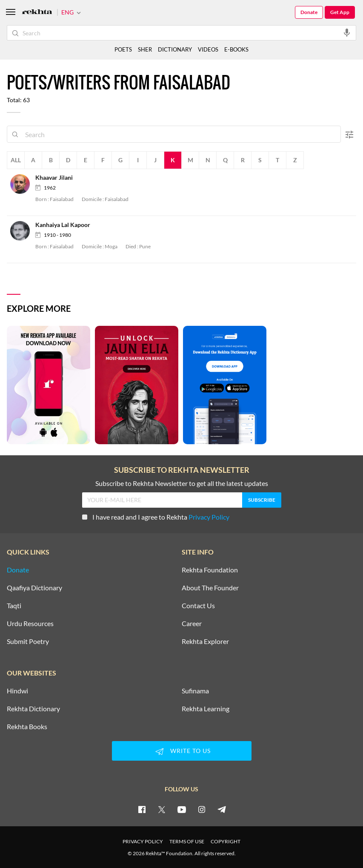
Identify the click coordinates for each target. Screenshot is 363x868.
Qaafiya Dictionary (34, 588)
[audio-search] (347, 32)
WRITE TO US (182, 751)
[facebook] (142, 809)
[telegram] (222, 809)
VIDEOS (208, 49)
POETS (123, 49)
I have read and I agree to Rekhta (156, 517)
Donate (309, 12)
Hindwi (17, 691)
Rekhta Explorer (205, 641)
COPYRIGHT (226, 841)
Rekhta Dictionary (33, 709)
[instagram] (202, 809)
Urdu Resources (30, 624)
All (16, 160)
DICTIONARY (175, 49)
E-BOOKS (236, 49)
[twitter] (162, 809)
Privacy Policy (209, 517)
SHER (145, 49)
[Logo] (37, 13)
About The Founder (210, 588)
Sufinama (195, 691)
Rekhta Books (27, 727)
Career (192, 624)
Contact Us (198, 606)
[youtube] (182, 809)
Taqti (14, 606)
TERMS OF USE (187, 841)
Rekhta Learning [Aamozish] (206, 709)
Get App (340, 12)
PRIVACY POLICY (143, 841)
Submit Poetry (28, 641)
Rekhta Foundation (210, 570)
